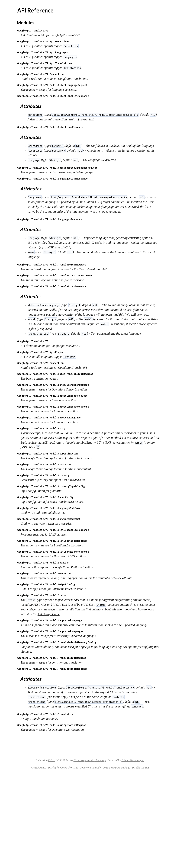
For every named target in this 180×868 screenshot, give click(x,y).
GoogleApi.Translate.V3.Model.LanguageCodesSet (95, 571)
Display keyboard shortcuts (99, 858)
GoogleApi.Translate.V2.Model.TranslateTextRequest (98, 293)
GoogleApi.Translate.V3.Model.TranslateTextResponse (98, 735)
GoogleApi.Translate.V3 (79, 389)
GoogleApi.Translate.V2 (79, 31)
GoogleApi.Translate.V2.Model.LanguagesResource (96, 243)
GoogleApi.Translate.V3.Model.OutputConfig (92, 641)
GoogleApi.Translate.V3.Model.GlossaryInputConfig (97, 538)
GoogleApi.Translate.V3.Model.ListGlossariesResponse (99, 582)
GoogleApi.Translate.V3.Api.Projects (88, 400)
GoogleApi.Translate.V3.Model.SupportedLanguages (96, 698)
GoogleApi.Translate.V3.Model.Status (88, 652)
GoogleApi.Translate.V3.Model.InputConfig (91, 549)
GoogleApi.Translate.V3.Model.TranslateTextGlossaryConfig (103, 709)
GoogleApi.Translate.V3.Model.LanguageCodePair (95, 560)
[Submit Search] (5, 5)
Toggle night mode (126, 858)
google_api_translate (29, 14)
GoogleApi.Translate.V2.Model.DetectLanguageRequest (98, 85)
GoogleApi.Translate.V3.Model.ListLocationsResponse (98, 593)
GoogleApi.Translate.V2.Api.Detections (89, 41)
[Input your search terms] (26, 5)
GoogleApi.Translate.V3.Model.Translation (91, 800)
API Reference (20, 42)
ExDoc (97, 846)
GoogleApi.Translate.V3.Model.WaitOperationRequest (98, 810)
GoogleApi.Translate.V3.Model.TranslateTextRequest (98, 724)
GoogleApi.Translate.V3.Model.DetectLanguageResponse (99, 454)
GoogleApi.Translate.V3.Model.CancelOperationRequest (99, 432)
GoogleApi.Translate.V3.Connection (86, 410)
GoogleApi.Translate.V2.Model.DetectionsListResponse (99, 96)
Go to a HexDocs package (152, 858)
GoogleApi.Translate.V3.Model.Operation (90, 626)
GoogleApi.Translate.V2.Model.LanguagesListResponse (98, 188)
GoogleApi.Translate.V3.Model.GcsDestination (94, 506)
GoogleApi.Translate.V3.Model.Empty (87, 476)
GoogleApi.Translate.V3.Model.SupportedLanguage (96, 682)
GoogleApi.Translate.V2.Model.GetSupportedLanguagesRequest (103, 177)
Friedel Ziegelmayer (123, 851)
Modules (15, 32)
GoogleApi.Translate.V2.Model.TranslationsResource (98, 315)
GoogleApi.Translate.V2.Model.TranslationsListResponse (101, 304)
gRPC (70, 666)
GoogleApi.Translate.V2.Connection (86, 74)
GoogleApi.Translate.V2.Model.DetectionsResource (96, 132)
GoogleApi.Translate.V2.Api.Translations (91, 63)
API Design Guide (111, 676)
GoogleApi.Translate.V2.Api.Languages (89, 52)
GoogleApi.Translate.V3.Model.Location (89, 615)
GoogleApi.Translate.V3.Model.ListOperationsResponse (99, 604)
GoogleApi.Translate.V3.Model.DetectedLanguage (95, 465)
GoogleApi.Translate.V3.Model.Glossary (89, 528)
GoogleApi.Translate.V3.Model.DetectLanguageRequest (98, 443)
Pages (12, 27)
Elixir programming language (135, 846)
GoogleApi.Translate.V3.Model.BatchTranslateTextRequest (101, 421)
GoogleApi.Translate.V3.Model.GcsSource (90, 517)
